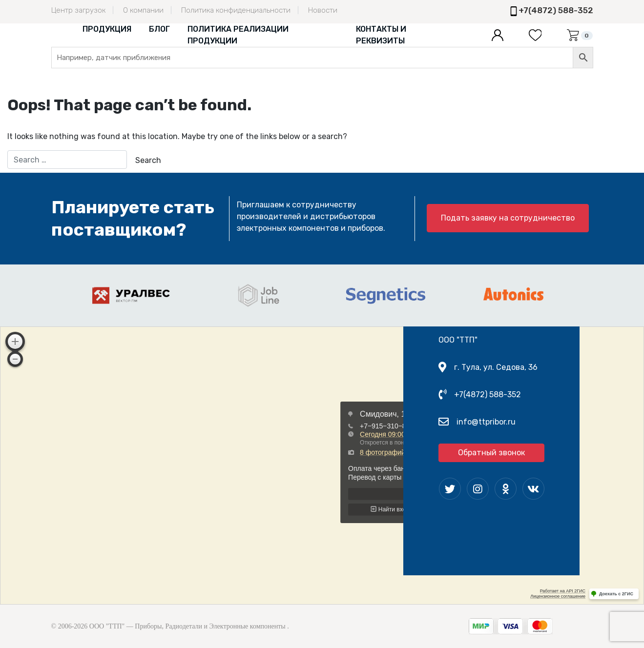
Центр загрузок (78, 10)
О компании (143, 10)
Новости (323, 10)
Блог (159, 29)
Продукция (107, 29)
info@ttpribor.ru (486, 422)
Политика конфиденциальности (236, 10)
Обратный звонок (491, 453)
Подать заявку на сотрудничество (508, 218)
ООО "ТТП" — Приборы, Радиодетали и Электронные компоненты (187, 626)
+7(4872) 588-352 (556, 10)
